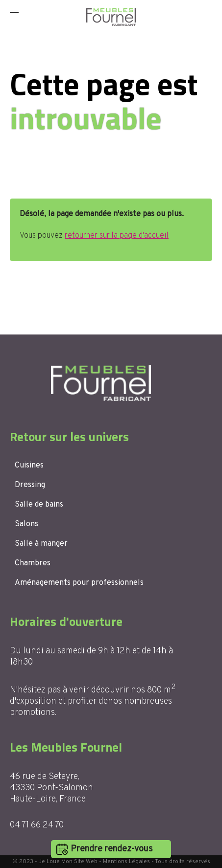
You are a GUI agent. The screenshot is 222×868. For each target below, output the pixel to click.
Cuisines (29, 466)
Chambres (33, 563)
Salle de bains (39, 505)
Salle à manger (41, 544)
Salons (26, 524)
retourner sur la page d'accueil (117, 236)
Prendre (112, 849)
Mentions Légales (126, 862)
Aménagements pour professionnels (79, 583)
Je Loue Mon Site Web (68, 862)
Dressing (30, 485)
